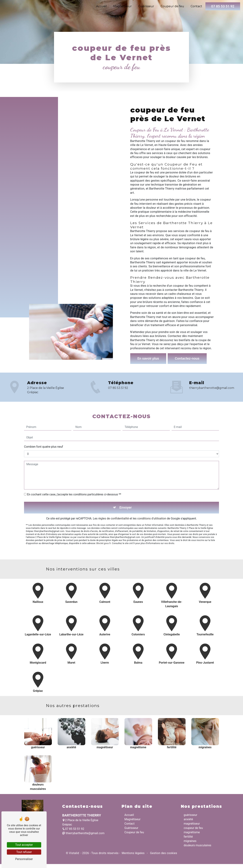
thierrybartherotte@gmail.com (83, 833)
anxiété (188, 819)
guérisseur (191, 815)
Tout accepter (24, 845)
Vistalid (74, 853)
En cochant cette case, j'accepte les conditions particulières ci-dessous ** (74, 478)
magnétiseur (192, 824)
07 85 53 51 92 (223, 6)
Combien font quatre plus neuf (44, 431)
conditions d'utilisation (152, 502)
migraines (190, 841)
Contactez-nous (187, 358)
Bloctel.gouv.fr (104, 527)
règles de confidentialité (114, 502)
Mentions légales (133, 853)
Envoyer (126, 492)
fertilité (188, 837)
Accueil (101, 6)
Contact (196, 6)
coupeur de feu (193, 828)
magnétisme (192, 832)
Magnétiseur (122, 6)
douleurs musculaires (198, 845)
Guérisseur (146, 6)
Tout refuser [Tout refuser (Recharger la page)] (24, 852)
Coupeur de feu (172, 6)
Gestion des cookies (163, 853)
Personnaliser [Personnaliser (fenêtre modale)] (24, 859)
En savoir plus (148, 358)
